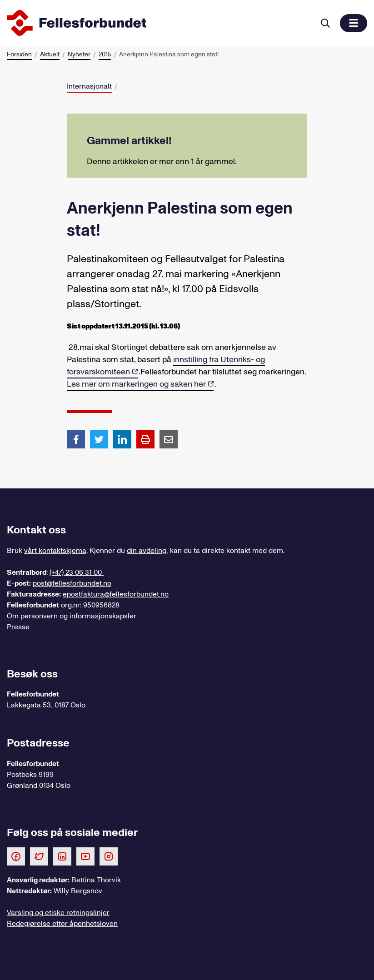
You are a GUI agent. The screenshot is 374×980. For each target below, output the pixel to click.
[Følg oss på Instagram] (109, 856)
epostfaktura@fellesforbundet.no (116, 594)
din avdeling (147, 551)
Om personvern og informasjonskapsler (72, 616)
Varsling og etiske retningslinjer (58, 913)
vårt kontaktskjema (55, 551)
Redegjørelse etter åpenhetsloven (62, 924)
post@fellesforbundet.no (72, 583)
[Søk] (325, 23)
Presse (18, 627)
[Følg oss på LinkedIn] (62, 856)
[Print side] (145, 439)
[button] (354, 23)
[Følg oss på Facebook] (16, 856)
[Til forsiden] (159, 23)
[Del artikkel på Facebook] (76, 439)
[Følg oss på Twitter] (39, 856)
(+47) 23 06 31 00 (77, 572)
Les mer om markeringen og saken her (136, 384)
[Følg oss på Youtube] (85, 856)
